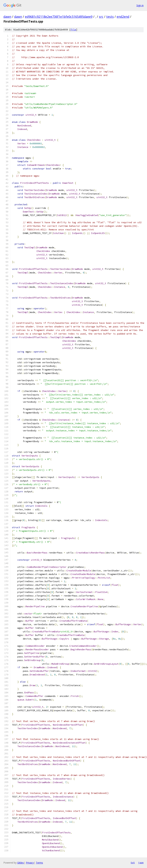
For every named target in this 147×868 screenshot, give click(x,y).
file (73, 30)
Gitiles (21, 863)
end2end (123, 17)
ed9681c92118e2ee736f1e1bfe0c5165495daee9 (59, 17)
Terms (39, 863)
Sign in (140, 5)
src (101, 17)
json (141, 863)
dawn (7, 17)
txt (133, 863)
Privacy (30, 863)
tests (110, 17)
